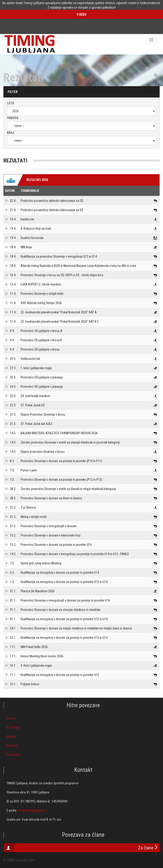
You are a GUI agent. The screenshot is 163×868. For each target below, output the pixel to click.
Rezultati (12, 746)
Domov (11, 718)
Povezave (13, 755)
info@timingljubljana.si (32, 810)
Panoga (13, 118)
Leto (11, 103)
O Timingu (13, 727)
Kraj (11, 133)
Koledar (11, 736)
